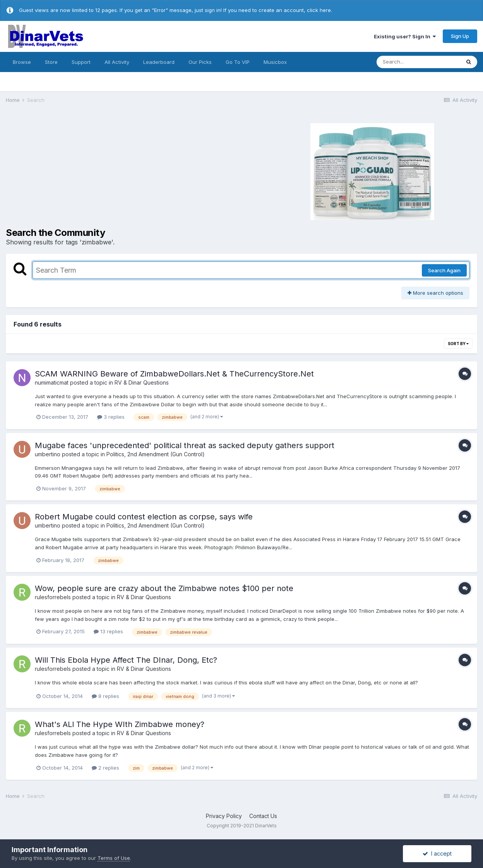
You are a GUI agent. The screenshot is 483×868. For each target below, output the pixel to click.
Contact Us (263, 816)
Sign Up (460, 36)
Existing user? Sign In (405, 36)
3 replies (111, 417)
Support (81, 62)
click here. (319, 10)
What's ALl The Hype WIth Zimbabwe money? (120, 724)
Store (51, 62)
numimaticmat (52, 382)
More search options (435, 293)
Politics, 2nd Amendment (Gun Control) (156, 454)
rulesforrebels (53, 597)
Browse (22, 62)
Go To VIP (238, 62)
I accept (437, 853)
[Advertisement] (114, 170)
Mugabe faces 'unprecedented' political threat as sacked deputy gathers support (185, 445)
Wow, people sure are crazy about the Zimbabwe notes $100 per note (164, 588)
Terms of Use (114, 858)
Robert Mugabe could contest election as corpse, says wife (144, 517)
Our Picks (200, 62)
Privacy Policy (224, 816)
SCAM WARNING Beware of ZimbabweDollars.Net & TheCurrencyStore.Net (174, 374)
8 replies (105, 696)
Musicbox (275, 62)
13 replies (108, 631)
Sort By (458, 344)
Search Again (444, 270)
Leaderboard (159, 62)
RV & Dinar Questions (142, 382)
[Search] (418, 62)
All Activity (117, 62)
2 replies (105, 768)
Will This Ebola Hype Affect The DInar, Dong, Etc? (126, 660)
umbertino (48, 454)
